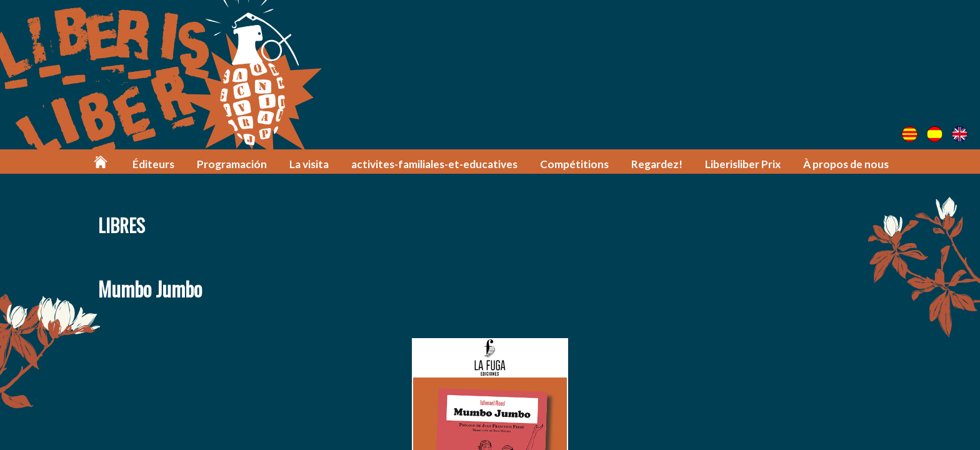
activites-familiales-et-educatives (434, 164)
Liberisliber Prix (743, 164)
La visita (309, 164)
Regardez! (657, 164)
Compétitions (574, 164)
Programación (232, 164)
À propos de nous (846, 164)
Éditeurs (153, 164)
